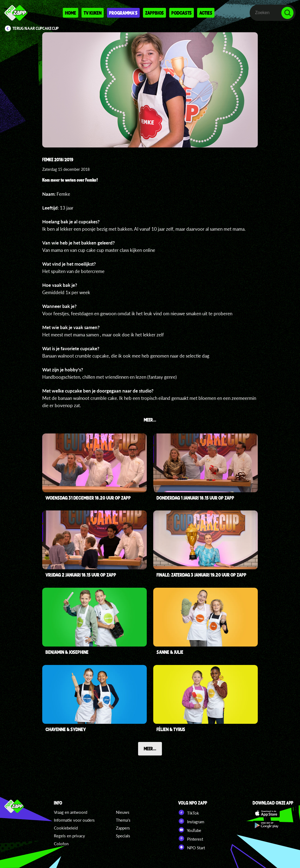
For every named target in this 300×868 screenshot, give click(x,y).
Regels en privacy (69, 836)
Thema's (123, 820)
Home (71, 13)
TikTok (189, 812)
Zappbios (154, 13)
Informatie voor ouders (74, 820)
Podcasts (182, 13)
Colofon (61, 844)
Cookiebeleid (66, 828)
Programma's (123, 13)
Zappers (123, 828)
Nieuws (123, 812)
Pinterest (191, 838)
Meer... (150, 748)
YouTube (190, 830)
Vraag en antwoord (71, 812)
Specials (123, 836)
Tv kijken (93, 13)
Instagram (191, 821)
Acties (206, 13)
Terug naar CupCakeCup (36, 28)
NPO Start (192, 847)
